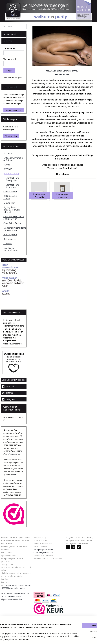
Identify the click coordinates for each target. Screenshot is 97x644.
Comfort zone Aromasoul (12, 186)
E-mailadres (9, 48)
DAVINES (8, 169)
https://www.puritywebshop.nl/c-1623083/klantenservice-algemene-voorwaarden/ (15, 596)
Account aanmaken (14, 110)
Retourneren (10, 239)
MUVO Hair (9, 203)
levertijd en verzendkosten (11, 249)
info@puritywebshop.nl (43, 552)
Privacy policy (10, 235)
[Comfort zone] (11, 174)
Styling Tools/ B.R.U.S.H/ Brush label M (12, 210)
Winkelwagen (11, 136)
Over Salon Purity (12, 223)
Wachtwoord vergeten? (13, 77)
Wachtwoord (10, 59)
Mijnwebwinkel (78, 639)
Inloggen (9, 70)
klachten (8, 243)
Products (8, 153)
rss (45, 639)
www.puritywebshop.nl (43, 549)
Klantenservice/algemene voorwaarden (15, 229)
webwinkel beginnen (55, 639)
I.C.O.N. (7, 165)
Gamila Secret (10, 192)
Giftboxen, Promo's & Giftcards (13, 159)
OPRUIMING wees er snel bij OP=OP (14, 218)
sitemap (39, 639)
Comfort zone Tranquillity (12, 179)
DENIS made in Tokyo (11, 197)
